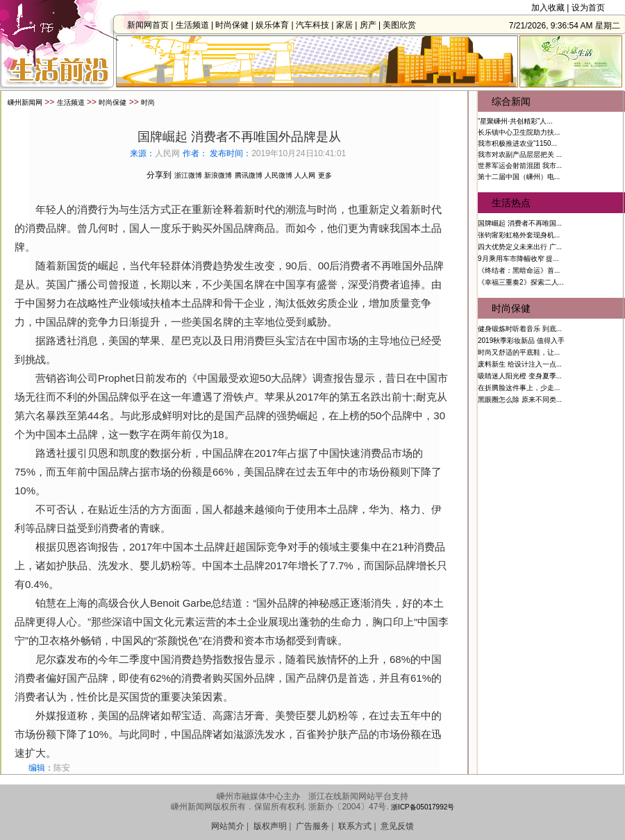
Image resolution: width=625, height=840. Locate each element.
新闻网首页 (152, 25)
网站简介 (228, 826)
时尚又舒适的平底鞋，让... (519, 352)
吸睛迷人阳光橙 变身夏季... (520, 376)
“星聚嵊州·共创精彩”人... (515, 121)
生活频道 (196, 25)
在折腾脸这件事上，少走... (519, 388)
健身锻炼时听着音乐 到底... (520, 329)
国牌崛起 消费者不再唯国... (520, 223)
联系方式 (355, 826)
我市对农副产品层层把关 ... (520, 154)
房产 (372, 25)
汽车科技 (317, 25)
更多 (325, 175)
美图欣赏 (403, 25)
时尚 (148, 102)
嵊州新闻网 (25, 102)
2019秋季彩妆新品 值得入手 (521, 341)
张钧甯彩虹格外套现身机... (519, 235)
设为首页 (588, 8)
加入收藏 (548, 8)
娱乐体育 (276, 25)
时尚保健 (236, 25)
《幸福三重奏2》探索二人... (521, 282)
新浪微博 (218, 175)
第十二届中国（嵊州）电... (519, 177)
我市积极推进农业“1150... (517, 143)
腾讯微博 (249, 175)
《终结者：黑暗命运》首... (519, 270)
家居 (349, 25)
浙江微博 (188, 175)
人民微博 (278, 175)
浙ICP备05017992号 (423, 807)
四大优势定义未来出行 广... (520, 247)
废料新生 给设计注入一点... (520, 364)
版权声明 (270, 826)
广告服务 (312, 826)
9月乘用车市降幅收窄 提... (518, 259)
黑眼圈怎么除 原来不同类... (520, 400)
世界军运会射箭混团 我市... (520, 166)
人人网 (305, 175)
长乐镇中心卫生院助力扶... (519, 132)
